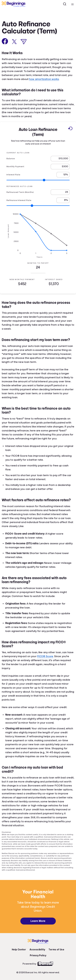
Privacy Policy (38, 956)
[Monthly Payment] (60, 166)
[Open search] (65, 4)
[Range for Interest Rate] (38, 180)
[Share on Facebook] (5, 41)
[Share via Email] (24, 42)
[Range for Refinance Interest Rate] (38, 206)
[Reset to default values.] (70, 129)
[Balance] (60, 158)
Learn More (38, 921)
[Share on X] (14, 42)
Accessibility (37, 950)
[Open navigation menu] (72, 4)
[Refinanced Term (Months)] (60, 192)
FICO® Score (45, 656)
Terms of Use (56, 950)
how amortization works (44, 79)
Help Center (19, 950)
